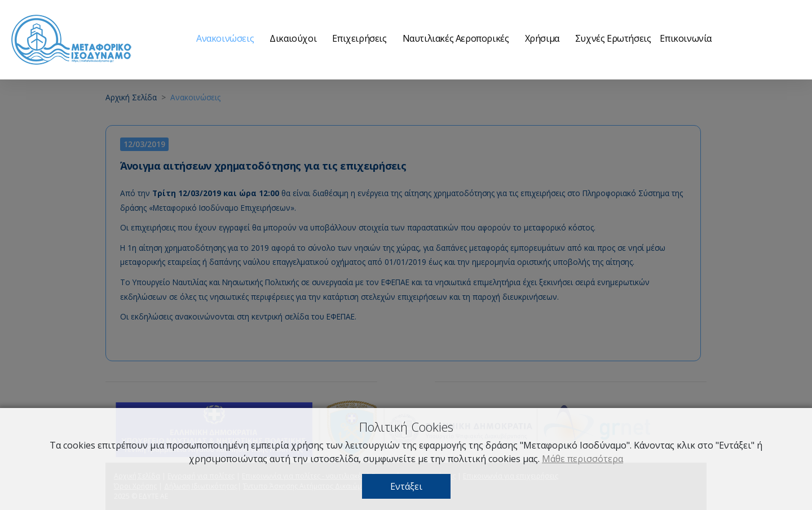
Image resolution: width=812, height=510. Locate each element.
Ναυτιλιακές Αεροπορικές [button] (456, 38)
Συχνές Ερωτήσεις (613, 38)
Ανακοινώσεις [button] (225, 38)
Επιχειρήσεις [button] (359, 38)
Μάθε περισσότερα (582, 459)
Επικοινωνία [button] (686, 38)
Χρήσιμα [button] (542, 38)
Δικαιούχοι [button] (293, 38)
